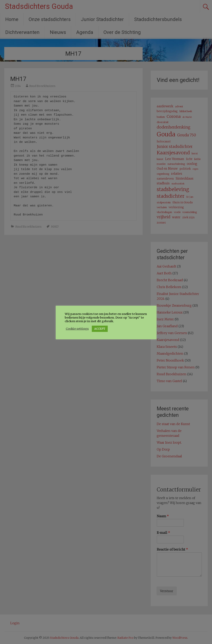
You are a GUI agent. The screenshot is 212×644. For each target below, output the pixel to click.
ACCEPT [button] (100, 329)
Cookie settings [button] (77, 329)
